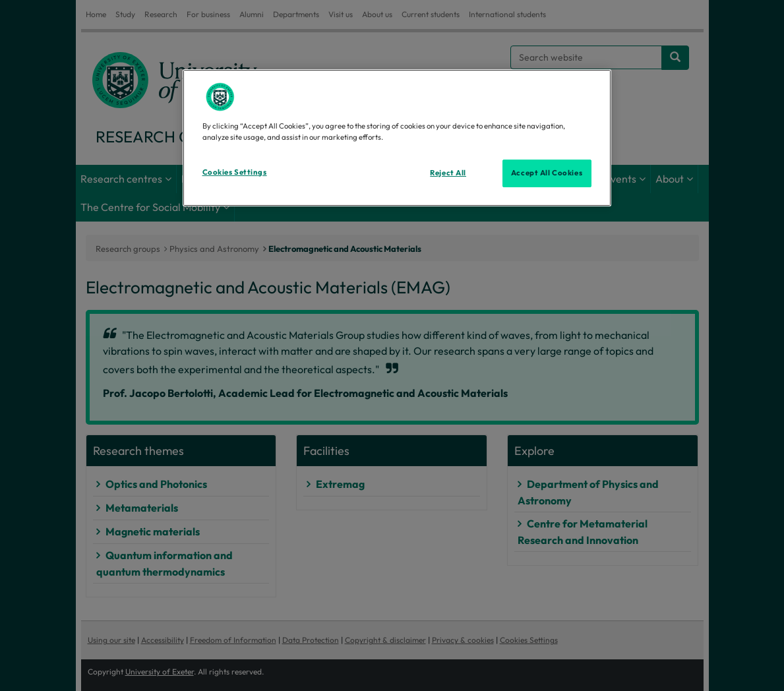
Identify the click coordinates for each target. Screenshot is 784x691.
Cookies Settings (235, 172)
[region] (397, 138)
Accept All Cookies (547, 173)
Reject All (448, 173)
